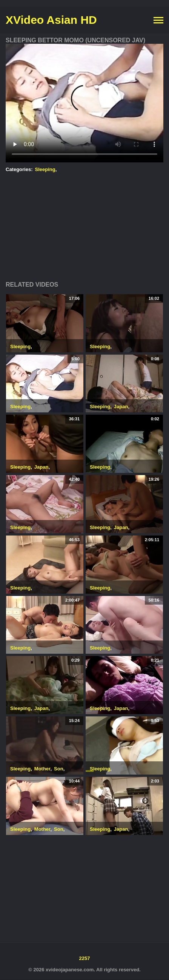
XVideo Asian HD (51, 20)
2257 (85, 958)
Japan (121, 407)
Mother (42, 769)
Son (59, 769)
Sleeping (45, 169)
